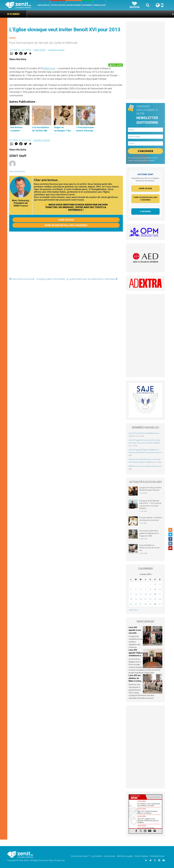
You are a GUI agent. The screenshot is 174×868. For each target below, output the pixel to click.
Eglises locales (56, 50)
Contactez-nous (157, 856)
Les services (110, 856)
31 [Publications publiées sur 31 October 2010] (160, 604)
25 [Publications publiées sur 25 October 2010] (131, 604)
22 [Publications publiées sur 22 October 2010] (150, 599)
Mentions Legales (125, 856)
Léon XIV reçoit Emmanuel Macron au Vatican (144, 14)
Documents (87, 5)
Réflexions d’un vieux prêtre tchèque (143, 466)
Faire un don (100, 5)
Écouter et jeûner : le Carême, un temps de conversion (151, 519)
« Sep (131, 610)
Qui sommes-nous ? (80, 856)
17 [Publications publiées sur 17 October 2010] (160, 594)
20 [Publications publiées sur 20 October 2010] (141, 599)
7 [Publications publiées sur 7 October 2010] (145, 589)
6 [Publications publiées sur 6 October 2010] (141, 589)
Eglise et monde (74, 5)
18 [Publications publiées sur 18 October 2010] (131, 599)
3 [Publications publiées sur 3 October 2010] (160, 584)
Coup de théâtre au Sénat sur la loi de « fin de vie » (149, 548)
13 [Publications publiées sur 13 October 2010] (141, 594)
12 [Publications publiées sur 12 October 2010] (136, 594)
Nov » (136, 610)
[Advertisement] (66, 254)
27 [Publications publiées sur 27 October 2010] (141, 604)
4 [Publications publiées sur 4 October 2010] (131, 589)
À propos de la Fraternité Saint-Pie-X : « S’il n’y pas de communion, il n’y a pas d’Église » (150, 505)
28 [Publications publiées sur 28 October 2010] (145, 604)
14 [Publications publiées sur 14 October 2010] (145, 594)
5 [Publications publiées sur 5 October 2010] (136, 589)
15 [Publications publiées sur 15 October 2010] (150, 594)
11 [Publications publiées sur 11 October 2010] (131, 594)
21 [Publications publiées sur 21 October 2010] (145, 599)
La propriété (96, 856)
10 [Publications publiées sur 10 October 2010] (160, 589)
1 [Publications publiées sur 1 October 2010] (150, 584)
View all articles (17, 171)
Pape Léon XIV (44, 5)
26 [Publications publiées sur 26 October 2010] (136, 604)
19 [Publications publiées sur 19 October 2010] (136, 599)
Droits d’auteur (141, 856)
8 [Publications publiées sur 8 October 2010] (150, 589)
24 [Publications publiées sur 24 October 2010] (160, 599)
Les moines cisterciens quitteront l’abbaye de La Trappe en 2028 (149, 533)
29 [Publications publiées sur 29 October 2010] (150, 604)
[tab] (137, 797)
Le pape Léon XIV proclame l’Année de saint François (150, 489)
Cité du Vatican (58, 5)
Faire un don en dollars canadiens (66, 225)
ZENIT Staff (40, 50)
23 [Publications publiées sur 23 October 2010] (155, 599)
